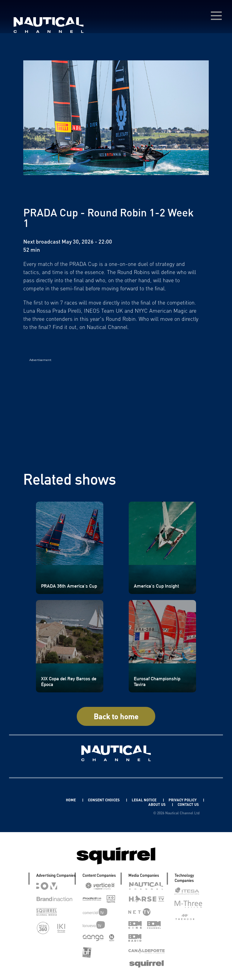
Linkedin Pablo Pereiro (37, 800)
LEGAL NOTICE (145, 800)
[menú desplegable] (216, 16)
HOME (71, 800)
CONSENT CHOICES (104, 800)
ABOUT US (157, 804)
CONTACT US (188, 804)
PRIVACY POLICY (183, 800)
